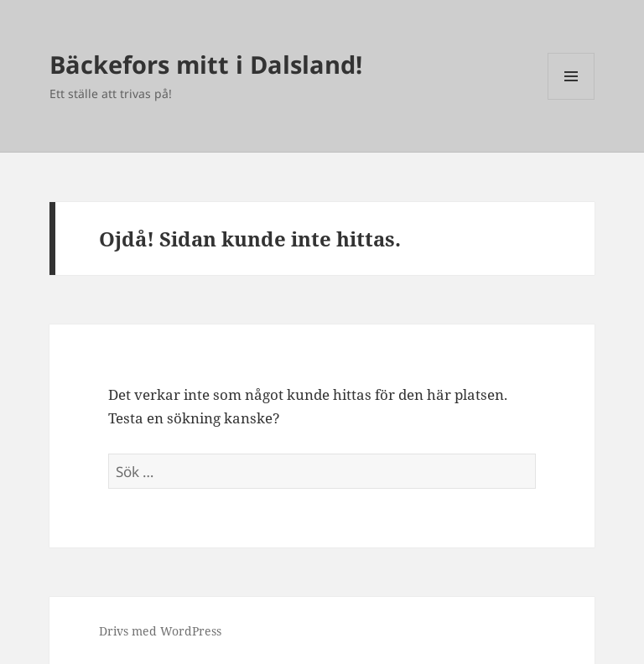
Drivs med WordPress (160, 631)
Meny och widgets (571, 99)
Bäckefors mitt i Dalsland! (206, 64)
